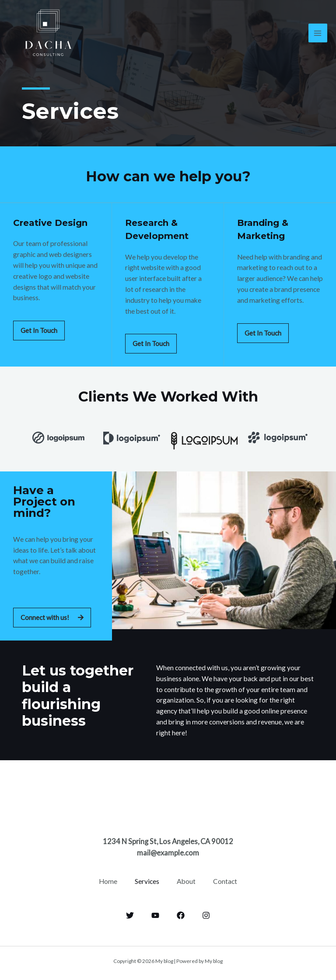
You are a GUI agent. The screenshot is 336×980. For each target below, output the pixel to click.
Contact (225, 880)
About (186, 880)
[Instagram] (206, 914)
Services (147, 880)
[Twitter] (130, 914)
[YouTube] (155, 914)
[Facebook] (181, 914)
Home (108, 880)
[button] (39, 330)
